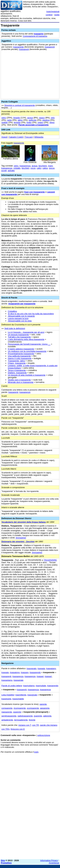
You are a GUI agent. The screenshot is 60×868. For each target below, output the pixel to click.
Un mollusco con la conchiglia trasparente (27, 351)
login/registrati (53, 12)
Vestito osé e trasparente (19, 380)
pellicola (33, 120)
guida (57, 15)
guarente (38, 716)
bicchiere (43, 166)
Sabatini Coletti (16, 137)
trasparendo (35, 672)
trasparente (19, 47)
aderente (47, 716)
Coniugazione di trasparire (35, 36)
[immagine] (21, 538)
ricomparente (20, 708)
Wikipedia (39, 137)
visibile (5, 122)
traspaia (41, 668)
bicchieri (25, 168)
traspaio (5, 672)
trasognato (32, 668)
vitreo (52, 122)
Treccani (29, 137)
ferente (32, 720)
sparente (17, 712)
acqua (30, 118)
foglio (29, 122)
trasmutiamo (29, 686)
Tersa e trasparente (17, 370)
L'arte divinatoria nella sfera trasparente (26, 339)
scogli (4, 171)
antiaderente (7, 720)
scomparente (33, 708)
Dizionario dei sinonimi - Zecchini (18, 542)
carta (9, 120)
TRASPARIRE (50, 560)
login (36, 752)
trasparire (39, 34)
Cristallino (12, 311)
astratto (11, 171)
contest (49, 15)
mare (50, 166)
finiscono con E (18, 729)
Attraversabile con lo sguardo (21, 316)
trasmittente (21, 695)
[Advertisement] (30, 827)
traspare (25, 672)
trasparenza (25, 166)
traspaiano (51, 668)
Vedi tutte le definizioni (15, 328)
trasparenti (50, 47)
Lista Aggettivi (8, 695)
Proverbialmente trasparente (21, 354)
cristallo (17, 168)
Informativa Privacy (49, 860)
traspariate (18, 680)
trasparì (48, 676)
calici (39, 168)
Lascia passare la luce (18, 318)
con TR (36, 725)
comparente (7, 708)
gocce (52, 168)
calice (45, 168)
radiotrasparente (25, 716)
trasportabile (18, 699)
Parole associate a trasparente (33, 125)
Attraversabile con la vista (20, 321)
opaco (42, 118)
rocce (33, 168)
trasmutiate (41, 686)
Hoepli (4, 137)
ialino (20, 120)
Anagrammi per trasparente (22, 304)
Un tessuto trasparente (18, 335)
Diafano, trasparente (17, 373)
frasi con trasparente (34, 192)
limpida (17, 122)
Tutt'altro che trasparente (19, 337)
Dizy (3, 860)
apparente (45, 708)
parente (43, 704)
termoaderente (21, 720)
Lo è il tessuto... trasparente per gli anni (26, 332)
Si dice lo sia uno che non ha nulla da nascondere (31, 314)
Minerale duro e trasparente (21, 382)
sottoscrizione (44, 735)
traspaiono (15, 672)
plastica (46, 120)
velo (53, 118)
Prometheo (6, 863)
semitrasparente (9, 716)
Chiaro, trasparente (17, 363)
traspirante (6, 699)
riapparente (7, 712)
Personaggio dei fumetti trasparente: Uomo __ (29, 344)
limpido (17, 118)
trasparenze (7, 168)
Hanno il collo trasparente (20, 358)
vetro (4, 118)
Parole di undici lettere (12, 686)
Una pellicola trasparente (19, 356)
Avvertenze (54, 863)
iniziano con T (25, 725)
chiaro (40, 122)
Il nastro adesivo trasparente (21, 349)
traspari (40, 676)
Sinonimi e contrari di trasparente (20, 105)
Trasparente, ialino (16, 361)
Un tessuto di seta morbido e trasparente (27, 375)
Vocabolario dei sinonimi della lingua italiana (24, 522)
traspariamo (7, 680)
